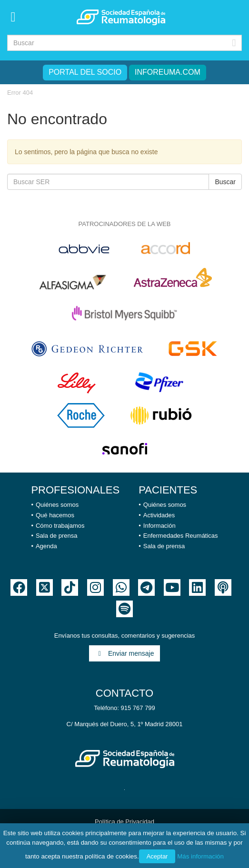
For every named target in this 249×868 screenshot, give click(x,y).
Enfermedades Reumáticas (181, 536)
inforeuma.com (168, 72)
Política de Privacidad (124, 822)
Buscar (225, 182)
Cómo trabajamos (60, 526)
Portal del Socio (85, 72)
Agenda (46, 546)
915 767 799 (138, 708)
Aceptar (157, 856)
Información (159, 526)
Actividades (159, 515)
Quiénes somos (57, 505)
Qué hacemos (55, 515)
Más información (200, 856)
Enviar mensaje (125, 653)
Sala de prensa (56, 536)
